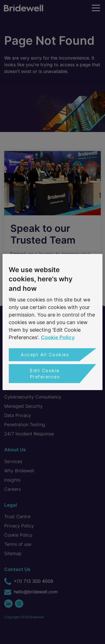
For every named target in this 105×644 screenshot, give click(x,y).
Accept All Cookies (45, 355)
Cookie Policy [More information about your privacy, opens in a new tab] (58, 337)
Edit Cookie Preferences (45, 374)
